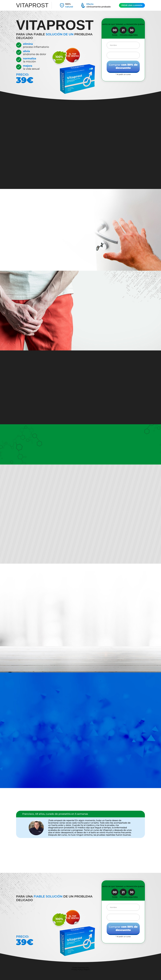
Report (87, 969)
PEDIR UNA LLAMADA (132, 5)
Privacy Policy (77, 969)
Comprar (123, 66)
